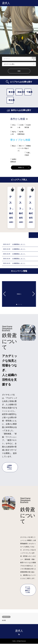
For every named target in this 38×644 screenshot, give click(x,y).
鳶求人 (19, 631)
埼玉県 (11, 100)
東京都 (11, 92)
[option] (19, 30)
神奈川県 (20, 92)
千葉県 (29, 92)
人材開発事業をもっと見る (9, 467)
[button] (4, 294)
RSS (19, 634)
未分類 (4, 620)
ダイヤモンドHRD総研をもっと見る (28, 590)
